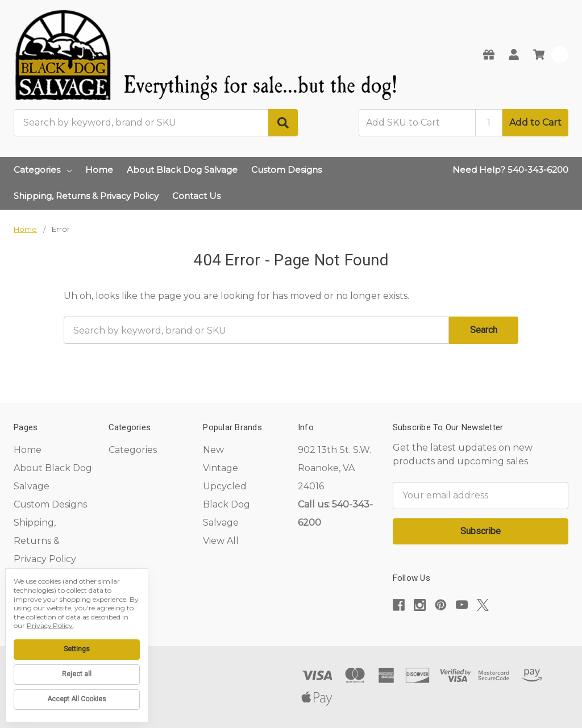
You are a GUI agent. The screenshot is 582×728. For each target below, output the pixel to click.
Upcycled (225, 486)
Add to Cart (535, 122)
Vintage (221, 468)
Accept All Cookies (77, 699)
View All (221, 541)
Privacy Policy (50, 625)
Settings (77, 649)
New (213, 450)
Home (99, 170)
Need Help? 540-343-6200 (510, 170)
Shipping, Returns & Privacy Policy (86, 196)
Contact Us (196, 196)
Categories (43, 170)
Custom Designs (286, 170)
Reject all (77, 674)
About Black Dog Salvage (182, 170)
